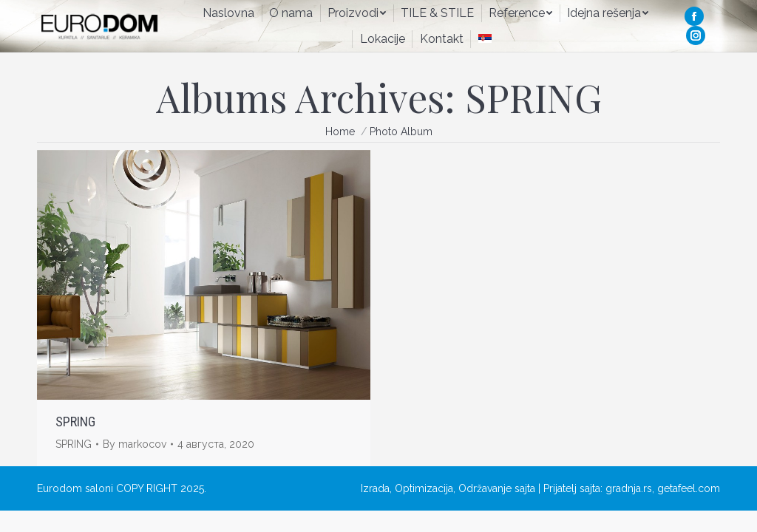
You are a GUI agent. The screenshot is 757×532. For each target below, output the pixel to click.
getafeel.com (689, 488)
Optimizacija (424, 488)
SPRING (75, 422)
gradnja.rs (629, 488)
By (135, 444)
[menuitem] (228, 13)
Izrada (375, 488)
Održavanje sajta (497, 488)
